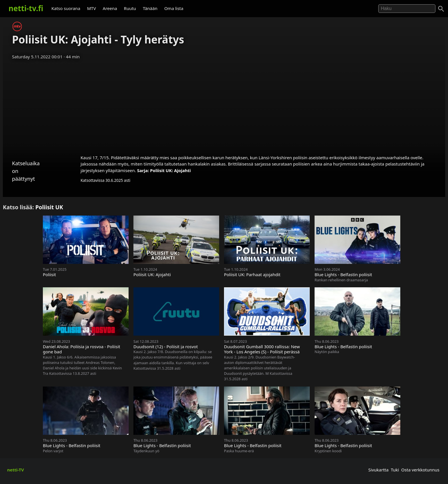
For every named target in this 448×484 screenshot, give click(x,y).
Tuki (395, 470)
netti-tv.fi (26, 8)
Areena (110, 8)
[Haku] (441, 9)
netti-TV (16, 470)
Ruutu (130, 8)
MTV (92, 8)
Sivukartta (378, 470)
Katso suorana (66, 8)
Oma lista (174, 8)
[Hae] (407, 9)
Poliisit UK (49, 207)
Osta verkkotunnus (420, 470)
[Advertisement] (224, 105)
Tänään (150, 8)
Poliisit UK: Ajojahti (170, 170)
